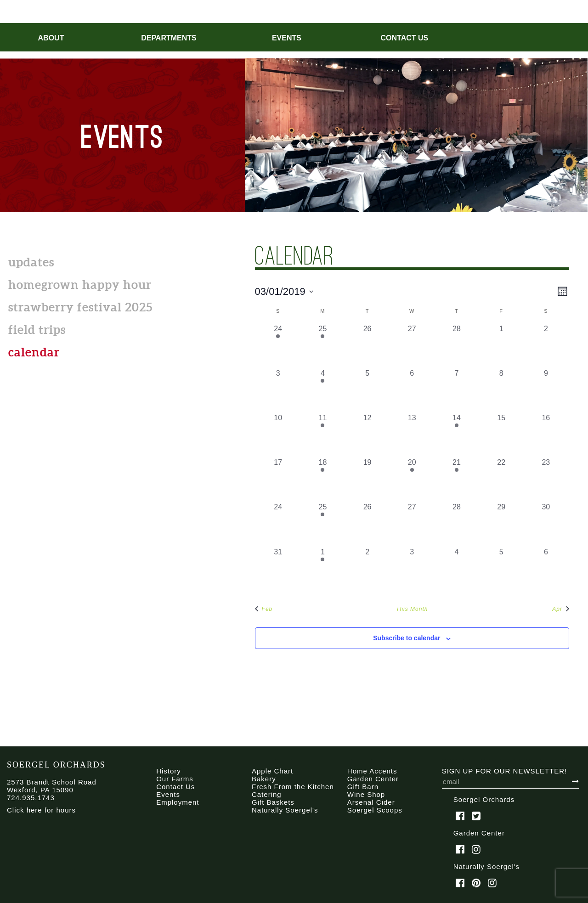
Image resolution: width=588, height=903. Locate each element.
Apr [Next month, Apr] (561, 609)
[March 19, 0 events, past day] (367, 479)
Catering (267, 794)
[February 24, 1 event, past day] (278, 346)
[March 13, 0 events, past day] (412, 435)
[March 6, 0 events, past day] (412, 390)
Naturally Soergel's (285, 810)
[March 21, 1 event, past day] (456, 479)
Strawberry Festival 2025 (80, 307)
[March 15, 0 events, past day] (501, 435)
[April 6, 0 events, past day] (546, 569)
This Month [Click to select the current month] (412, 609)
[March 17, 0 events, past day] (278, 479)
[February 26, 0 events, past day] (367, 346)
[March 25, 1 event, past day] (323, 524)
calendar (34, 352)
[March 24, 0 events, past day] (278, 524)
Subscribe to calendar (407, 638)
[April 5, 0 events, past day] (501, 569)
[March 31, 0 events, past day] (278, 569)
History (169, 771)
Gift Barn (363, 787)
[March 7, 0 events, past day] (456, 390)
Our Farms (175, 779)
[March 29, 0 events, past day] (501, 524)
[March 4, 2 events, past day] (323, 390)
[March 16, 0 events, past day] (546, 435)
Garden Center (373, 779)
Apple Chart (272, 771)
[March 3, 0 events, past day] (278, 390)
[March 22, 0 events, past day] (501, 479)
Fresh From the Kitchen (293, 787)
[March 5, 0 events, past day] (367, 390)
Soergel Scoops (375, 810)
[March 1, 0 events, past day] (501, 346)
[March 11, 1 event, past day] (323, 435)
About (51, 38)
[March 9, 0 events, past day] (546, 390)
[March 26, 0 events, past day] (367, 524)
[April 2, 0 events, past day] (367, 569)
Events (287, 38)
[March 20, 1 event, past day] (412, 479)
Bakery (264, 779)
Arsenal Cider (371, 802)
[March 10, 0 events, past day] (278, 435)
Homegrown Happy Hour (80, 285)
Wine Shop (366, 794)
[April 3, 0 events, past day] (412, 569)
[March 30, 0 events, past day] (546, 524)
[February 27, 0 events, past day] (412, 346)
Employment (178, 802)
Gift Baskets (273, 802)
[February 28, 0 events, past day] (456, 346)
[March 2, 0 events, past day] (546, 346)
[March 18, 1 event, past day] (323, 479)
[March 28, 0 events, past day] (456, 524)
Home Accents (372, 771)
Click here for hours (41, 810)
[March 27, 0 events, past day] (412, 524)
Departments (169, 38)
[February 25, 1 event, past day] (323, 346)
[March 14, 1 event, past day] (456, 435)
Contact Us (405, 38)
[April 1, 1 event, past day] (323, 569)
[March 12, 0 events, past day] (367, 435)
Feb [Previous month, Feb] (264, 609)
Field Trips (37, 330)
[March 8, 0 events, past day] (501, 390)
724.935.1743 (31, 798)
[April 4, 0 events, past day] (456, 569)
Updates (31, 262)
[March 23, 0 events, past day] (546, 479)
